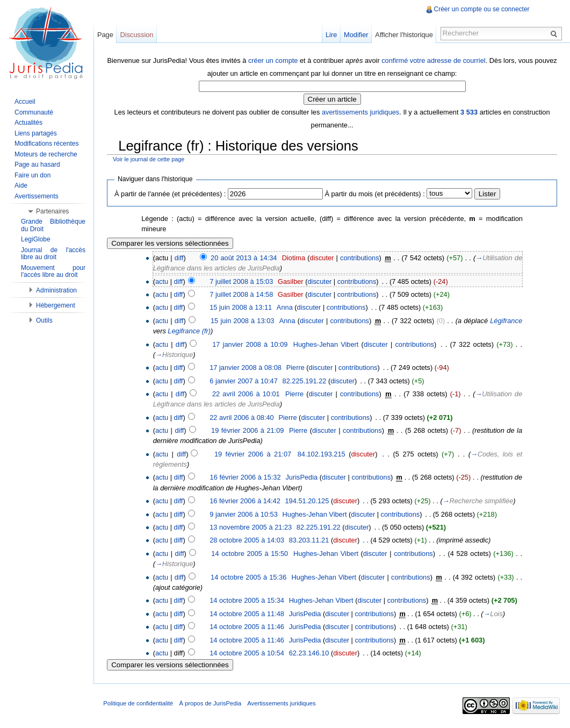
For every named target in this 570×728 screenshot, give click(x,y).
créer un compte (285, 60)
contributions (360, 257)
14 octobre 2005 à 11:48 (248, 613)
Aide (21, 185)
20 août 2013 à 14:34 (245, 257)
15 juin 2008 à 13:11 (242, 307)
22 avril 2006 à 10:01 (247, 393)
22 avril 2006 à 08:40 (243, 417)
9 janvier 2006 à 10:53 (245, 514)
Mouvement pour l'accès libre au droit (53, 272)
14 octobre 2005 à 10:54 (248, 652)
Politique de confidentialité (140, 703)
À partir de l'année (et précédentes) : (171, 193)
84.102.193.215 (322, 454)
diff (180, 257)
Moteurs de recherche (46, 154)
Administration (56, 290)
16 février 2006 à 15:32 (246, 477)
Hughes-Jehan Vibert (327, 344)
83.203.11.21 (310, 540)
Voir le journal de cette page (150, 159)
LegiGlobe (36, 239)
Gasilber (292, 281)
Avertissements (37, 196)
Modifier (356, 35)
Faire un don (33, 175)
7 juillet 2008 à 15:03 (242, 281)
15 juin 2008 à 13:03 (243, 320)
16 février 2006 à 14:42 (246, 500)
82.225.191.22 (305, 380)
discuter (323, 257)
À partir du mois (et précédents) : (376, 193)
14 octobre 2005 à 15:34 (248, 600)
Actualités (28, 123)
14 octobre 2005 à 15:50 (251, 553)
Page (106, 35)
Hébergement (56, 305)
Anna (286, 307)
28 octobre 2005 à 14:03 (248, 540)
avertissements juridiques (361, 112)
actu (163, 281)
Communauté (34, 112)
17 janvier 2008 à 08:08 (247, 367)
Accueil (25, 102)
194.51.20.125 (308, 500)
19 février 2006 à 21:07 (253, 454)
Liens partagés (36, 133)
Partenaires (52, 211)
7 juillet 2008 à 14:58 (242, 294)
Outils (44, 320)
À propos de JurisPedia (212, 703)
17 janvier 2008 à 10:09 (251, 344)
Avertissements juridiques (283, 703)
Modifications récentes (46, 144)
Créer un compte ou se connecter (481, 9)
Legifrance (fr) (190, 330)
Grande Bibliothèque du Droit (53, 225)
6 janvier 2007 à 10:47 (245, 380)
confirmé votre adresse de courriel (446, 60)
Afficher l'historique (403, 35)
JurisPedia (302, 477)
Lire (331, 35)
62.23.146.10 (310, 652)
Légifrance (506, 320)
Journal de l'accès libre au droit (53, 254)
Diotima (294, 257)
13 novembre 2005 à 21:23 (252, 527)
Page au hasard (37, 165)
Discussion (138, 35)
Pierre (296, 367)
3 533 (470, 112)
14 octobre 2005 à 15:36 (250, 577)
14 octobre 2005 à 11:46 (248, 626)
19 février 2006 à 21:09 (248, 430)
